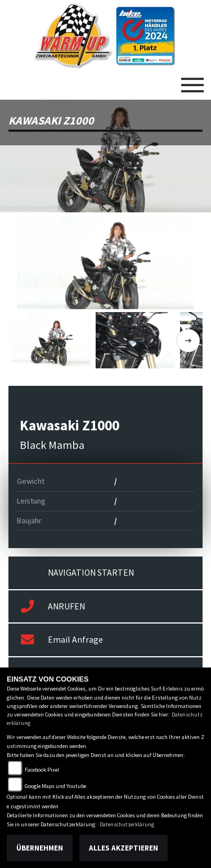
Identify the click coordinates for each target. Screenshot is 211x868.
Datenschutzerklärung (127, 824)
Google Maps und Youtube (55, 786)
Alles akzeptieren (124, 848)
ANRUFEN (53, 607)
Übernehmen (40, 848)
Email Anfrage (62, 640)
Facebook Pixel (42, 770)
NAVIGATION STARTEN (91, 573)
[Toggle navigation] (192, 81)
